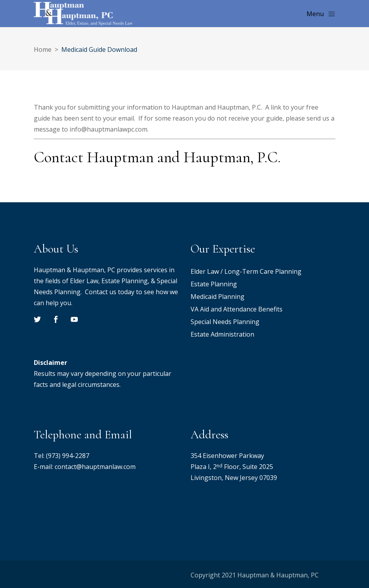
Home (43, 49)
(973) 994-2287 (68, 456)
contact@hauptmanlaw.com (95, 467)
